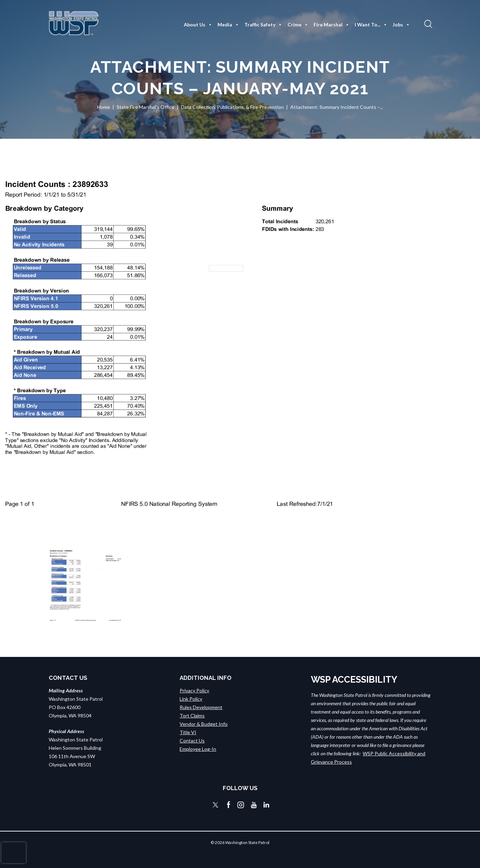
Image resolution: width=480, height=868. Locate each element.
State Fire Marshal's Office (145, 107)
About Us (198, 25)
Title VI (188, 732)
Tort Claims (192, 715)
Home (104, 107)
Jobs (401, 25)
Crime (298, 25)
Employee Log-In (198, 749)
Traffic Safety (263, 25)
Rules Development (201, 707)
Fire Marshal (332, 25)
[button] (427, 24)
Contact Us (192, 740)
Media (228, 25)
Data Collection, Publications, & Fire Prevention (232, 107)
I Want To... (371, 25)
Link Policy (191, 698)
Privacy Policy (194, 690)
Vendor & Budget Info (204, 724)
